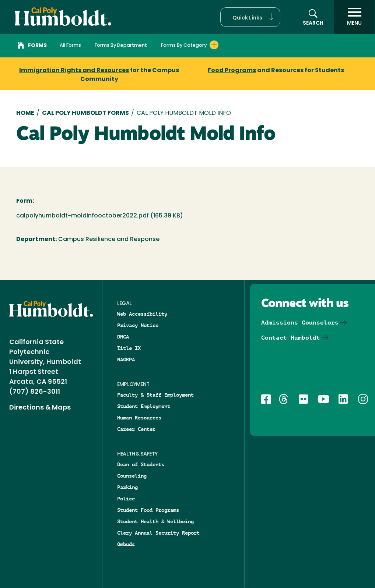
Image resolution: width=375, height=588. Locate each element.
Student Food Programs (148, 510)
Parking (127, 487)
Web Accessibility (142, 314)
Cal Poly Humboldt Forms (85, 113)
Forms (32, 46)
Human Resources (139, 418)
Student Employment (144, 406)
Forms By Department (121, 45)
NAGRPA (126, 359)
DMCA (123, 337)
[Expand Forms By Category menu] (214, 45)
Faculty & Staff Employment (155, 395)
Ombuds (126, 544)
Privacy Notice (138, 325)
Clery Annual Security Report (158, 533)
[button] (250, 17)
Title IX (129, 348)
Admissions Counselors (300, 323)
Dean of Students (141, 464)
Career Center (136, 429)
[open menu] (354, 17)
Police (126, 499)
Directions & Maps (40, 408)
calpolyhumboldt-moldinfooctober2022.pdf (83, 216)
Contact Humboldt (291, 338)
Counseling (132, 476)
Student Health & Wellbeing (155, 521)
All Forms (70, 45)
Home (25, 113)
